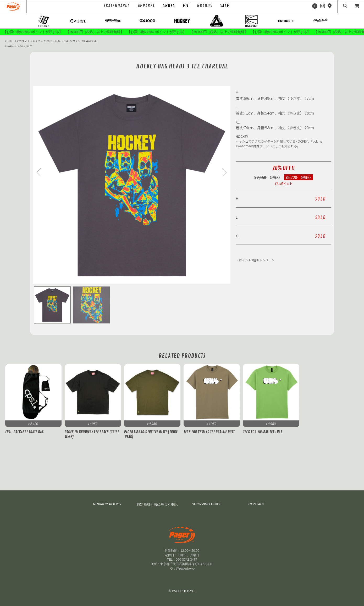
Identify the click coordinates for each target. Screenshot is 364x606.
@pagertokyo (185, 569)
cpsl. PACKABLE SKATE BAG (24, 432)
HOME (10, 42)
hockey (26, 47)
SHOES (169, 6)
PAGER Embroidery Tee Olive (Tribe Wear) (151, 435)
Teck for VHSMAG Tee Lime (263, 432)
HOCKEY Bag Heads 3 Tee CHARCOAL (72, 42)
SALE (225, 6)
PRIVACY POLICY (107, 504)
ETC (186, 6)
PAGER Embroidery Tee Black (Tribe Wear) (92, 435)
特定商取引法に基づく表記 (157, 504)
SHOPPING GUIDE (207, 504)
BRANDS (11, 47)
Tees (37, 42)
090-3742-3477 (186, 560)
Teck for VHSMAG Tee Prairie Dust (209, 432)
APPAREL (24, 42)
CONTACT (257, 504)
